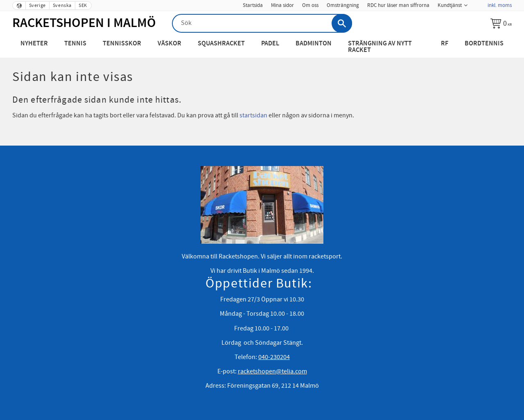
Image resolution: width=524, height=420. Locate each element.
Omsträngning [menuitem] (343, 5)
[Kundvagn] (501, 23)
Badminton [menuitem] (314, 44)
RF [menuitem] (445, 44)
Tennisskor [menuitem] (122, 44)
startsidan (253, 115)
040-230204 (274, 357)
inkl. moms (500, 5)
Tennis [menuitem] (75, 44)
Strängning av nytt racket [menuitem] (380, 47)
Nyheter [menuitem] (34, 44)
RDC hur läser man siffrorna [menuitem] (398, 5)
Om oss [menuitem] (310, 5)
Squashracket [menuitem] (221, 44)
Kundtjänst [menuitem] (450, 5)
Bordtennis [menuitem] (484, 44)
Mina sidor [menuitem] (282, 5)
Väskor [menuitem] (169, 44)
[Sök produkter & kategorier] (262, 23)
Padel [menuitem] (270, 44)
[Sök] (342, 23)
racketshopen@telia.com (272, 371)
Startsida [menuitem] (253, 5)
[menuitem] (477, 3)
